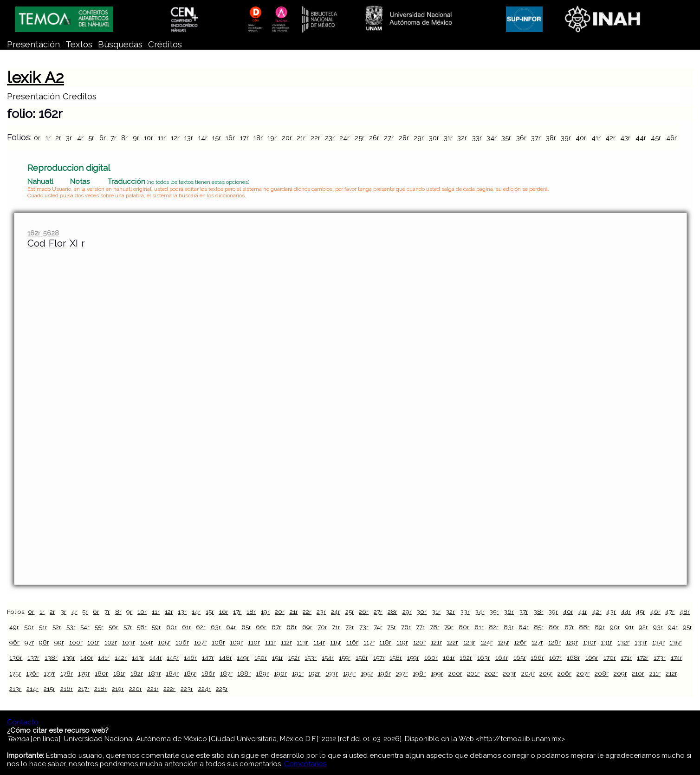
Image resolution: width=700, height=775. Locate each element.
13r (189, 138)
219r (118, 689)
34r (492, 138)
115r (336, 642)
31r (448, 138)
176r (32, 673)
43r (625, 138)
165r (520, 658)
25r (360, 138)
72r (350, 627)
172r (643, 658)
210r (638, 673)
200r (455, 673)
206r (564, 673)
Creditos (80, 96)
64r (231, 627)
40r (581, 138)
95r (687, 627)
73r (364, 627)
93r (658, 627)
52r (57, 627)
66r (261, 627)
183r (155, 673)
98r (44, 642)
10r (149, 138)
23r (330, 138)
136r (16, 658)
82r (494, 627)
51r (43, 627)
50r (29, 627)
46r (671, 138)
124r (486, 642)
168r (574, 658)
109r (236, 642)
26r (374, 138)
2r (58, 138)
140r (87, 658)
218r (100, 689)
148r (226, 658)
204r (528, 673)
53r (71, 627)
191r (298, 673)
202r (491, 673)
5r (91, 138)
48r (685, 612)
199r (437, 673)
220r (136, 689)
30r (434, 138)
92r (643, 627)
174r (677, 658)
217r (84, 689)
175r (15, 673)
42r (610, 138)
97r (29, 642)
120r (419, 642)
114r (319, 642)
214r (32, 689)
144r (156, 658)
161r (449, 658)
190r (280, 673)
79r (449, 627)
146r (190, 658)
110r (254, 642)
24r (344, 138)
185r (190, 673)
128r (554, 642)
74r (378, 627)
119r (402, 642)
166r (537, 658)
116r (352, 642)
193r (332, 673)
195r (367, 673)
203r (509, 673)
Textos (79, 44)
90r (615, 627)
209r (620, 673)
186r (208, 673)
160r (431, 658)
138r (51, 658)
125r (503, 642)
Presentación (33, 44)
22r (315, 138)
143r (138, 658)
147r (208, 658)
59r (156, 627)
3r (69, 138)
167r (555, 658)
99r (59, 642)
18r (258, 138)
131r (606, 642)
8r (124, 138)
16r (230, 138)
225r (222, 689)
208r (602, 673)
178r (67, 673)
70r (322, 627)
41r (596, 138)
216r (67, 689)
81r (479, 627)
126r (520, 642)
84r (524, 627)
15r (217, 138)
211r (655, 673)
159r (413, 658)
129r (572, 642)
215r (49, 689)
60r (172, 627)
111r (270, 642)
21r (301, 138)
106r (182, 642)
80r (464, 627)
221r (153, 689)
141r (104, 658)
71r (336, 627)
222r (169, 689)
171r (626, 658)
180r (101, 673)
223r (187, 689)
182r (137, 673)
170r (610, 658)
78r (435, 627)
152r (294, 658)
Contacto (23, 722)
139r (69, 658)
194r (349, 673)
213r (15, 689)
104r (147, 642)
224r (204, 689)
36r (521, 138)
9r (136, 138)
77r (420, 627)
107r (200, 642)
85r (539, 627)
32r (462, 138)
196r (384, 673)
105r (164, 642)
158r (396, 658)
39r (566, 138)
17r (244, 138)
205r (546, 673)
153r (311, 658)
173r (660, 658)
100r (76, 642)
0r (37, 138)
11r (162, 138)
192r (314, 673)
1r (48, 138)
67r (276, 627)
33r (477, 138)
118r (385, 642)
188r (244, 673)
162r (466, 658)
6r (103, 138)
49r (14, 627)
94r (673, 627)
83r (509, 627)
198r (419, 673)
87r (569, 627)
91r (630, 627)
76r (406, 627)
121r (436, 642)
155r (345, 658)
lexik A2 (36, 78)
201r (473, 673)
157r (379, 658)
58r (142, 627)
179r (84, 673)
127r (537, 642)
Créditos (165, 44)
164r (502, 658)
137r (33, 658)
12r (175, 138)
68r (292, 627)
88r (584, 627)
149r (243, 658)
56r (113, 627)
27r (389, 138)
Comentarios (305, 764)
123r (469, 642)
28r (404, 138)
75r (392, 627)
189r (262, 673)
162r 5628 (43, 233)
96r (14, 642)
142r (121, 658)
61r (187, 627)
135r (675, 642)
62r (201, 627)
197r (402, 673)
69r (307, 627)
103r (129, 642)
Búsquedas (120, 44)
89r (600, 627)
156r (362, 658)
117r (369, 642)
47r (670, 612)
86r (554, 627)
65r (246, 627)
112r (286, 642)
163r (484, 658)
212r (671, 673)
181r (119, 673)
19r (272, 138)
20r (287, 138)
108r (218, 642)
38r (551, 138)
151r (278, 658)
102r (111, 642)
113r (302, 642)
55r (99, 627)
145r (173, 658)
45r (656, 138)
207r (583, 673)
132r (623, 642)
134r (658, 642)
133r (641, 642)
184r (172, 673)
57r (128, 627)
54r (85, 627)
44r (641, 138)
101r (93, 642)
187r (226, 673)
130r (590, 642)
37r (536, 138)
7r (113, 138)
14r (203, 138)
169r (592, 658)
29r (419, 138)
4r (80, 138)
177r (49, 673)
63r (216, 627)
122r (452, 642)
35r (506, 138)
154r (328, 658)
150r (261, 658)
